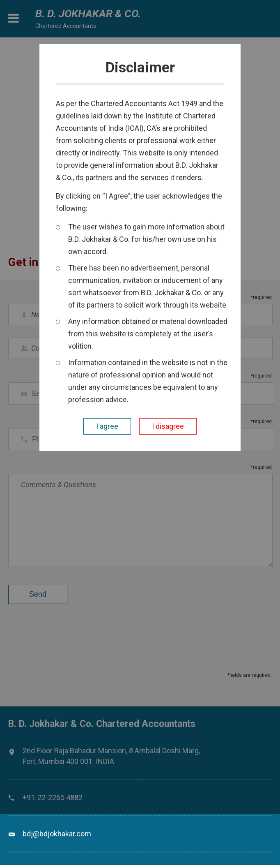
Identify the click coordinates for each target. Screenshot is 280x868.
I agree (107, 426)
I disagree (168, 426)
